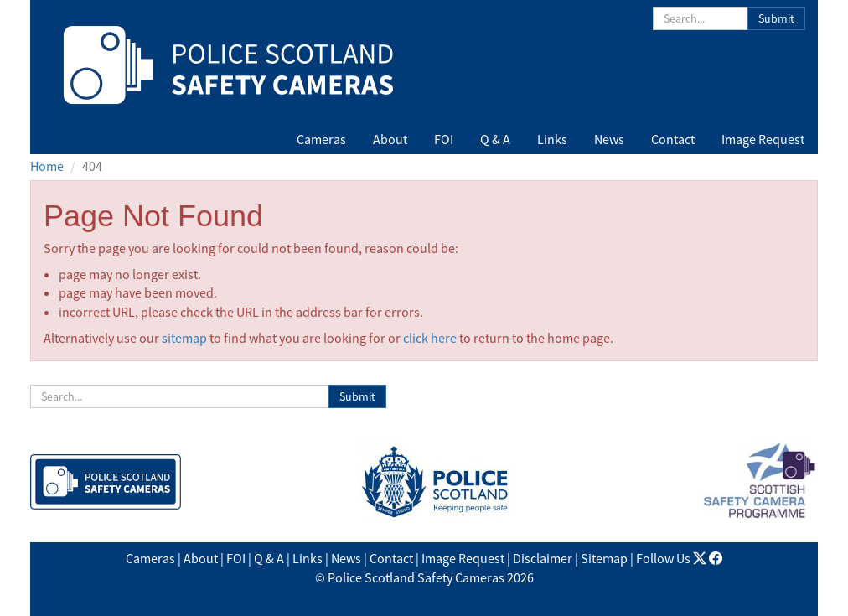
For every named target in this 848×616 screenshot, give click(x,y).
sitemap (184, 338)
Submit (776, 18)
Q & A (495, 139)
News (609, 139)
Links (552, 139)
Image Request (763, 139)
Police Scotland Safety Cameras (416, 577)
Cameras (321, 139)
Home (47, 166)
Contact (673, 139)
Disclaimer (543, 558)
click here (430, 338)
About (390, 139)
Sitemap (604, 558)
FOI (444, 139)
